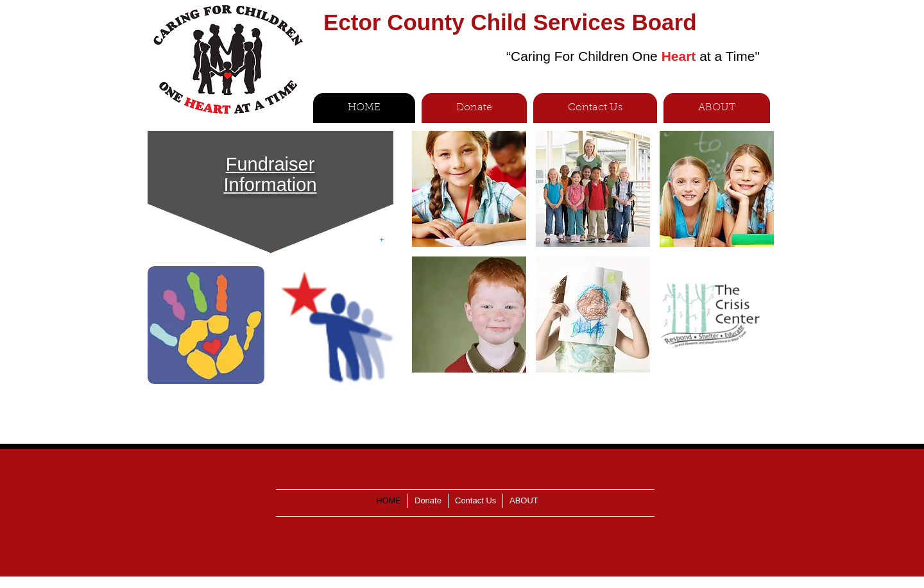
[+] (381, 240)
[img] (469, 189)
